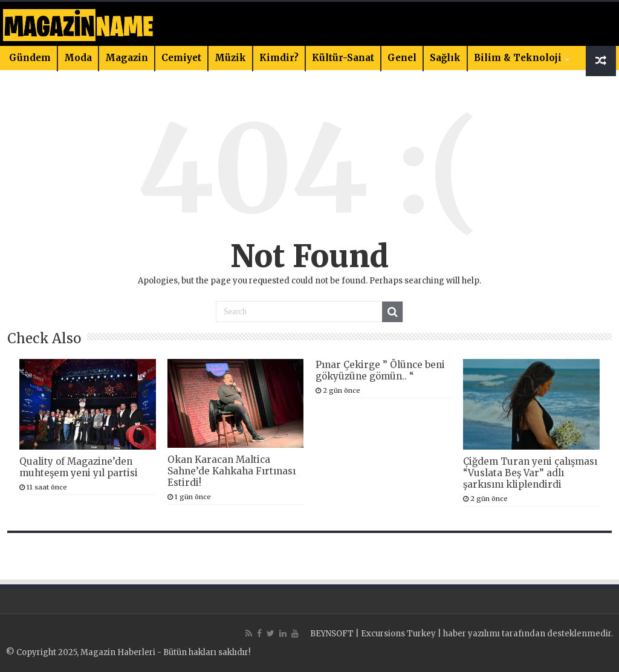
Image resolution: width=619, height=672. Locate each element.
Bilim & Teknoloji (518, 58)
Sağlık (445, 58)
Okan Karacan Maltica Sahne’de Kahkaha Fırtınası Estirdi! (232, 471)
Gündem (30, 58)
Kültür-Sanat (343, 58)
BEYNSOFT (332, 634)
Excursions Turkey (398, 634)
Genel (402, 58)
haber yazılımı (472, 634)
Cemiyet (181, 58)
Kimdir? (279, 58)
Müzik (230, 58)
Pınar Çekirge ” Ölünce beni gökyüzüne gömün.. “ (380, 370)
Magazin (127, 58)
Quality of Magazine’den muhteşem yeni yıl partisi (79, 467)
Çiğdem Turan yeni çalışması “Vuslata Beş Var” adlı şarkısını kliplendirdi (530, 473)
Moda (78, 58)
